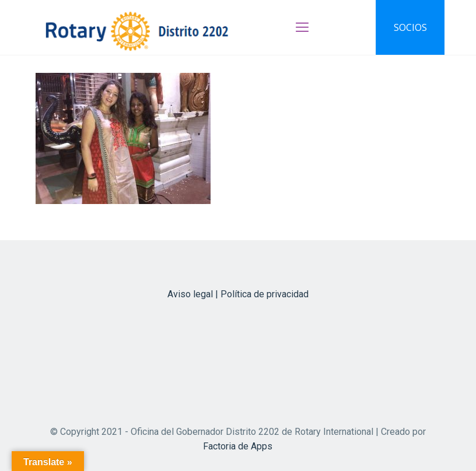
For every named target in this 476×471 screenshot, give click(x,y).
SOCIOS (410, 27)
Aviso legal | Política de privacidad (238, 294)
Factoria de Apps (238, 446)
